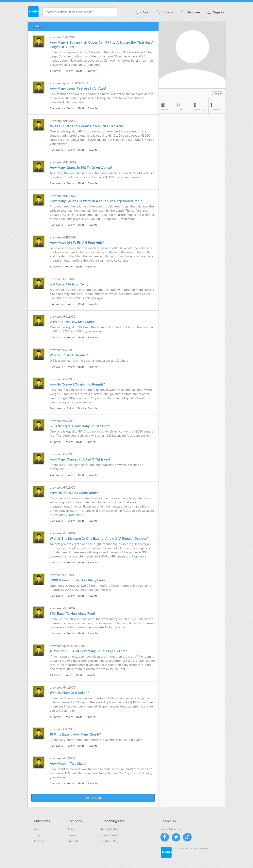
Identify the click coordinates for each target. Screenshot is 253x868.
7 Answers (56, 408)
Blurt (79, 71)
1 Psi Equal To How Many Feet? (73, 614)
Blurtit (33, 12)
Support (73, 841)
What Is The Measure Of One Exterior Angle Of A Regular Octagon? (99, 539)
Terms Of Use (109, 829)
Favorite (91, 71)
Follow (69, 71)
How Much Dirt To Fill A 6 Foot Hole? (77, 243)
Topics (165, 12)
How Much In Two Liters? (68, 764)
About (71, 829)
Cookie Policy (109, 841)
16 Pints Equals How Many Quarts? (75, 735)
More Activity (93, 798)
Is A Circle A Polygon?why (69, 284)
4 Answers (56, 367)
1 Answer (55, 71)
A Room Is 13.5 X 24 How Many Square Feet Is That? (88, 651)
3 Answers (56, 150)
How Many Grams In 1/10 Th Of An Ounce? (81, 168)
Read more (93, 65)
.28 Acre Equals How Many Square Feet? (80, 426)
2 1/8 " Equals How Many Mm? (72, 322)
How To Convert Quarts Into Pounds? (77, 385)
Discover (190, 12)
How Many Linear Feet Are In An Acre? (78, 89)
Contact (72, 835)
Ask (142, 12)
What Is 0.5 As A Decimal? (69, 355)
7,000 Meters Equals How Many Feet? (78, 580)
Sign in (215, 12)
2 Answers (56, 108)
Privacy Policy (109, 835)
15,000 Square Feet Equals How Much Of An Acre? (87, 126)
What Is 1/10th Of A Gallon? (69, 693)
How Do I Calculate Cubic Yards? (74, 493)
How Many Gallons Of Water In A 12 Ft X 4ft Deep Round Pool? (96, 201)
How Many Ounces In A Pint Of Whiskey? (80, 460)
